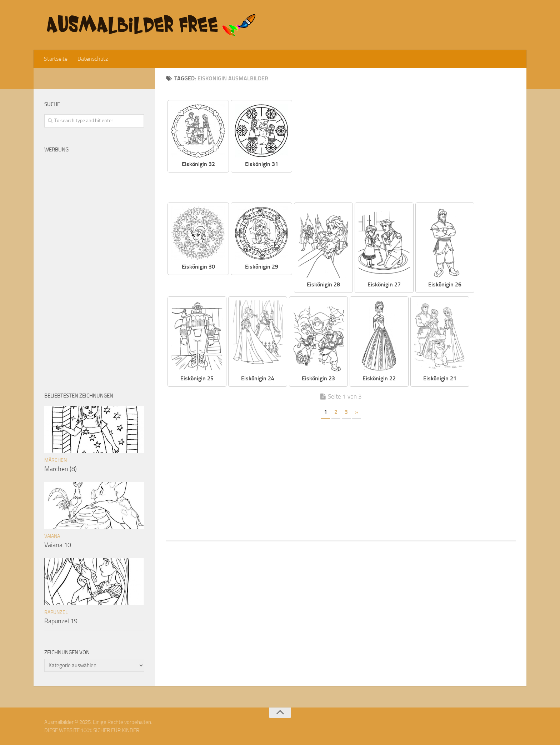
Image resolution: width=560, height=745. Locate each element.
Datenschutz (93, 59)
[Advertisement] (409, 150)
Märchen (56, 460)
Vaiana (52, 536)
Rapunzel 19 (61, 621)
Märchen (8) (61, 469)
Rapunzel (56, 612)
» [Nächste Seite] (357, 412)
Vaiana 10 (58, 545)
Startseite (56, 59)
